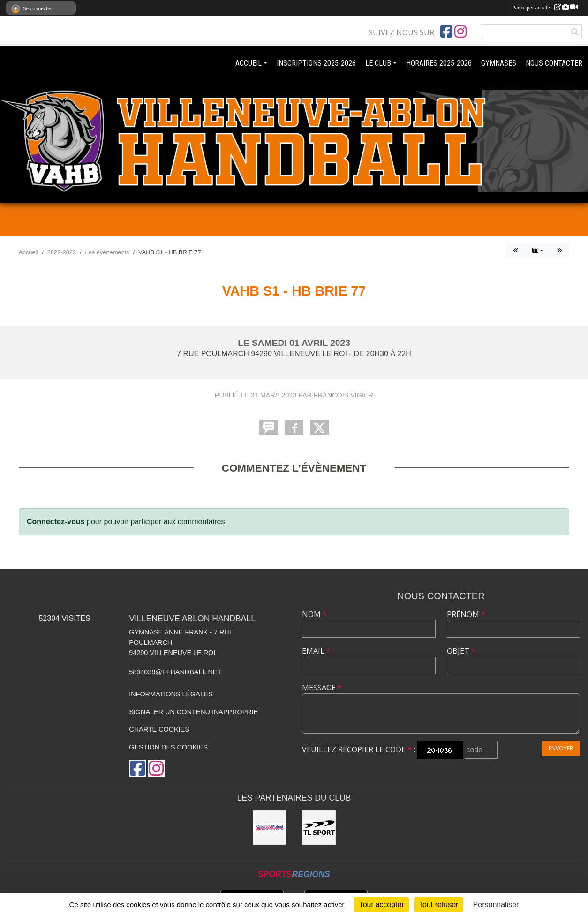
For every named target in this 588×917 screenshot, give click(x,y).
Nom (314, 614)
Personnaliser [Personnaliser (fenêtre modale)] (496, 905)
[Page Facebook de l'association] (446, 31)
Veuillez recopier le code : (358, 749)
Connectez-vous (56, 522)
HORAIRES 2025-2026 (439, 63)
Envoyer (561, 748)
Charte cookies (159, 729)
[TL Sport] (319, 828)
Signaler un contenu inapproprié (193, 712)
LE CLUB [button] (378, 63)
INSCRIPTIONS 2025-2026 (316, 63)
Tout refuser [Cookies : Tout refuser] (438, 905)
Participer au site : (545, 8)
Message (322, 688)
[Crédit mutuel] (270, 828)
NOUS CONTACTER (554, 63)
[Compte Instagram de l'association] (460, 31)
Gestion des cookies (168, 747)
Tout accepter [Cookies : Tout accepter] (382, 905)
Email (316, 651)
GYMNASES (499, 63)
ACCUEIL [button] (249, 63)
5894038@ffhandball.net (175, 672)
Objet (461, 651)
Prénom (466, 614)
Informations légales (171, 694)
